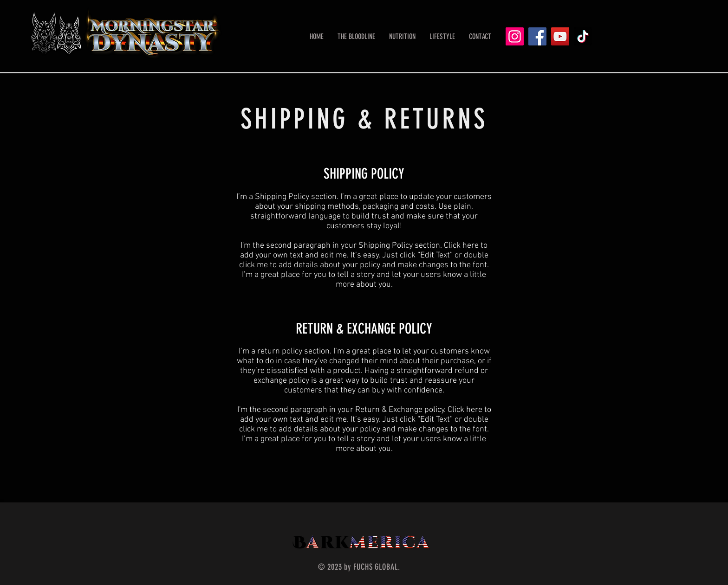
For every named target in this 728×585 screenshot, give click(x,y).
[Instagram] (515, 36)
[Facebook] (537, 36)
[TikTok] (583, 36)
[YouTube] (560, 36)
